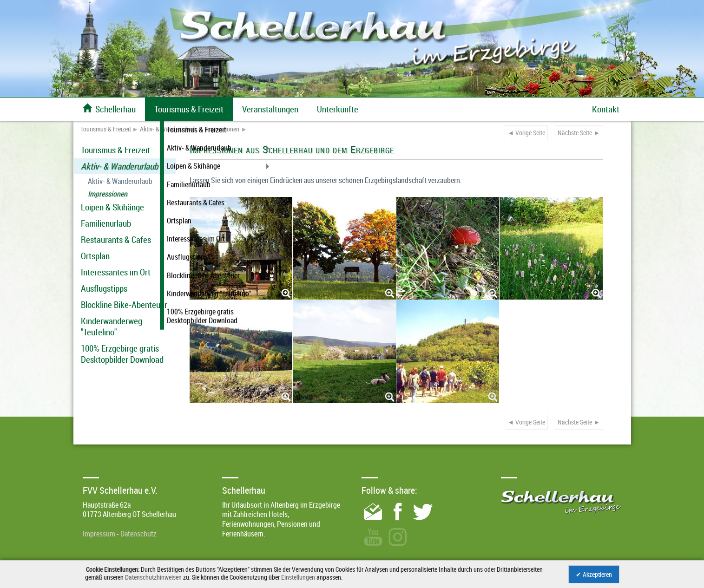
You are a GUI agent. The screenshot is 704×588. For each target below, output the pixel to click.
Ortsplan (95, 256)
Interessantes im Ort (116, 272)
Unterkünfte (338, 109)
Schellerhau (109, 109)
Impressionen (222, 129)
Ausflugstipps (104, 288)
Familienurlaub (106, 223)
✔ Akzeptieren (594, 574)
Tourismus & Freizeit (106, 129)
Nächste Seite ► (579, 133)
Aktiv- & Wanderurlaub (168, 129)
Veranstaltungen (270, 109)
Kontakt (606, 109)
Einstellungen (298, 577)
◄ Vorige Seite (526, 133)
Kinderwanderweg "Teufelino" (112, 327)
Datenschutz (138, 534)
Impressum (99, 534)
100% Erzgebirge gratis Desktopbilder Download (122, 354)
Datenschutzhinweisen (153, 577)
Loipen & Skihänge (112, 207)
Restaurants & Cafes (116, 240)
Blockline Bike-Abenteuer (124, 305)
